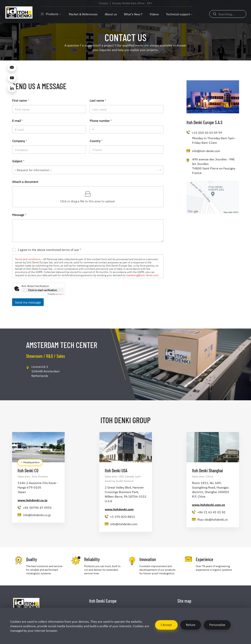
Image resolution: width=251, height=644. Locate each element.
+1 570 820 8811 (123, 516)
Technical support (178, 14)
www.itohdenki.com (119, 509)
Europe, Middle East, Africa (128, 3)
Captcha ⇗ (56, 294)
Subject (18, 161)
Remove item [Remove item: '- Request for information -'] (157, 170)
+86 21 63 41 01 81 (211, 512)
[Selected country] (92, 129)
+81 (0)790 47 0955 (37, 507)
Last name (98, 100)
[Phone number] (127, 129)
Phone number (101, 121)
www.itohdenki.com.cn (209, 505)
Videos (154, 14)
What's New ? (133, 14)
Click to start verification (42, 290)
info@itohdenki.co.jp (37, 515)
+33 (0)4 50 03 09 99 (207, 132)
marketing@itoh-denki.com (142, 275)
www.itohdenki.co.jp (33, 500)
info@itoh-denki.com (206, 151)
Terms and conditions (28, 259)
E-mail (17, 121)
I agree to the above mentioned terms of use (49, 250)
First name (21, 100)
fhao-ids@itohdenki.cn (213, 519)
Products (51, 14)
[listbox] (88, 170)
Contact (103, 3)
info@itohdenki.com (124, 524)
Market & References (83, 14)
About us (111, 14)
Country (96, 141)
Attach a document (25, 182)
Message (19, 215)
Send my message (28, 302)
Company (20, 141)
